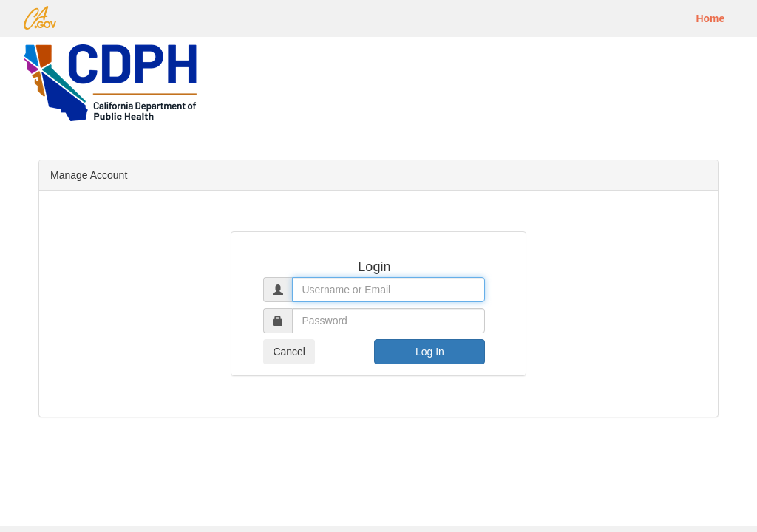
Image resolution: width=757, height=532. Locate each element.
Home (710, 18)
